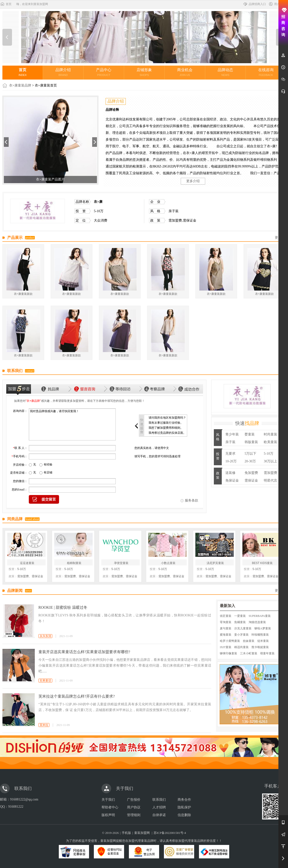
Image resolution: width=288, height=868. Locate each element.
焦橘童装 (240, 622)
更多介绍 (193, 181)
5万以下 (250, 454)
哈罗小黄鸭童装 (230, 641)
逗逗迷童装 (27, 563)
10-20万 (231, 461)
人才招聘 (159, 807)
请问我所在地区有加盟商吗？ (167, 418)
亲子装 (230, 442)
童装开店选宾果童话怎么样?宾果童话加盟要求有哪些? (84, 652)
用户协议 (134, 807)
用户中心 (277, 4)
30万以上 (270, 461)
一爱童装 (240, 616)
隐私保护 (184, 807)
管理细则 (134, 815)
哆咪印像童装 (228, 653)
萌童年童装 (267, 653)
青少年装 (232, 434)
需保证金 (251, 480)
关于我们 (108, 800)
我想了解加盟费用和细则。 (166, 428)
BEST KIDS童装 (262, 563)
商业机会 (185, 72)
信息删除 (184, 815)
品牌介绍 (63, 72)
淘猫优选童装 (257, 622)
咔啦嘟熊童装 (260, 635)
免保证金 (232, 480)
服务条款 (192, 500)
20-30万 (250, 461)
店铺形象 (144, 72)
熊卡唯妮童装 (260, 647)
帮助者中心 (110, 807)
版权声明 (108, 815)
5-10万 (269, 454)
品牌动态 (225, 72)
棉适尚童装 (241, 647)
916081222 (16, 807)
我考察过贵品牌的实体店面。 (167, 433)
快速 (247, 423)
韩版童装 (251, 442)
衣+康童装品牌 (20, 85)
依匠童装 (226, 616)
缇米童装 (263, 641)
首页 (6, 4)
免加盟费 (251, 473)
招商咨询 (283, 22)
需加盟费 (270, 473)
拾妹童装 (249, 641)
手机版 (126, 833)
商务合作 (184, 800)
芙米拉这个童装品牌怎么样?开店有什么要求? (77, 696)
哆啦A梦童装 (263, 628)
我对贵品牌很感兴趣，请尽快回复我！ (72, 424)
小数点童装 (168, 563)
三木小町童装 (249, 653)
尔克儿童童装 (243, 628)
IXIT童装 (226, 647)
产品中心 (104, 72)
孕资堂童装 (121, 563)
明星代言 (270, 480)
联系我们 (159, 800)
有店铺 (48, 472)
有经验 (48, 465)
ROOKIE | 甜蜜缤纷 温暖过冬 (63, 607)
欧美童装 (270, 442)
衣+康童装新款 (23, 294)
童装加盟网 (142, 833)
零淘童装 (226, 622)
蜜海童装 (226, 635)
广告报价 (134, 800)
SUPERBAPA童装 (260, 616)
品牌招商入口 (254, 4)
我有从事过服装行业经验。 (166, 423)
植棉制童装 (74, 563)
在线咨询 (266, 72)
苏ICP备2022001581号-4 (170, 833)
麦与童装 (226, 628)
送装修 (230, 473)
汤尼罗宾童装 (215, 563)
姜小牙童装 (241, 635)
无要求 (230, 454)
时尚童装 (270, 434)
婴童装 (250, 434)
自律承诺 (159, 815)
